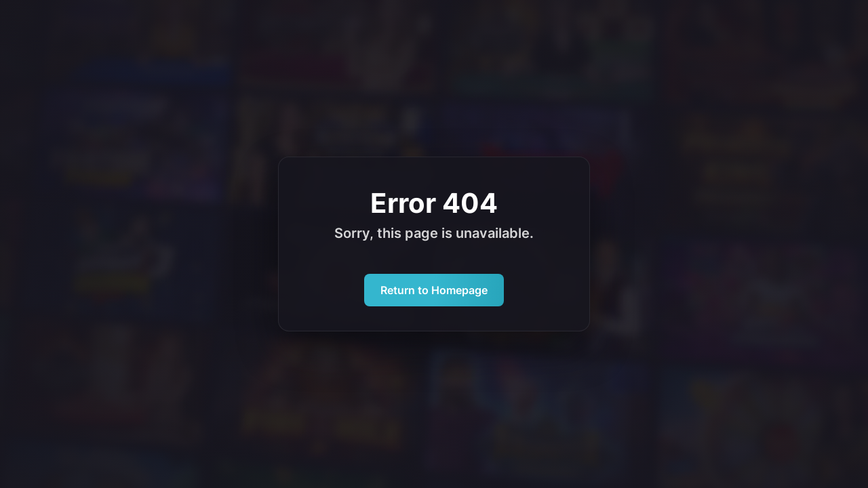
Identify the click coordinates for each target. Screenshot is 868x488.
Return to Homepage (434, 290)
